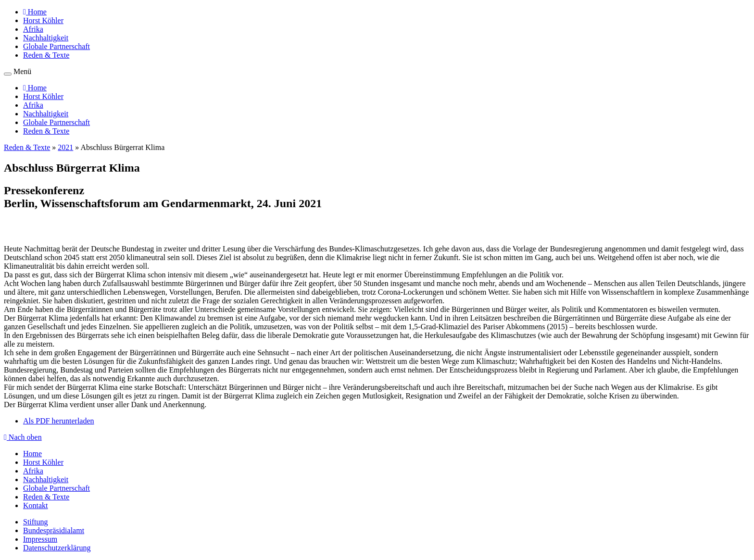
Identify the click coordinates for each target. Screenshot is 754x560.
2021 (65, 147)
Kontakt (36, 505)
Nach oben (23, 437)
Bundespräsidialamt (54, 530)
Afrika (33, 29)
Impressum (40, 539)
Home (32, 454)
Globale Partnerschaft (57, 46)
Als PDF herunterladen (59, 421)
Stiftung (36, 522)
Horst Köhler (43, 20)
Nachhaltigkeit (46, 38)
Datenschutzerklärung (57, 548)
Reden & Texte (46, 55)
